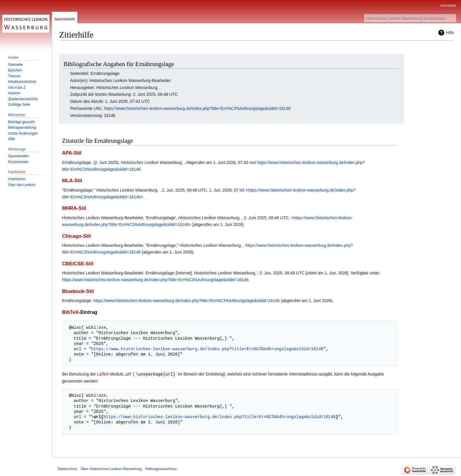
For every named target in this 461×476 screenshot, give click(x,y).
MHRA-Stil (74, 208)
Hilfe (450, 33)
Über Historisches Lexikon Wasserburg (111, 469)
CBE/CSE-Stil (78, 264)
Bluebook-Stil (78, 291)
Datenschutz (67, 469)
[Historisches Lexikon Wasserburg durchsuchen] (410, 18)
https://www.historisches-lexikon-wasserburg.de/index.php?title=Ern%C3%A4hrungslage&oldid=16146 (197, 108)
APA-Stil (72, 153)
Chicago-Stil (76, 236)
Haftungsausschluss (161, 469)
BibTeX (70, 312)
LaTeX (103, 374)
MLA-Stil (72, 181)
